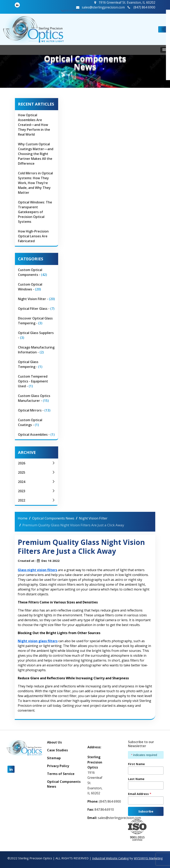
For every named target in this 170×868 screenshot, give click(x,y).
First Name (136, 764)
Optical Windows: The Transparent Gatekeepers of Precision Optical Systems (35, 212)
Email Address (140, 794)
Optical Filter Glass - (36, 309)
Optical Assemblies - (36, 435)
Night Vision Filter (93, 518)
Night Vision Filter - (36, 299)
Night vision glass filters (38, 641)
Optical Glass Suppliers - (36, 335)
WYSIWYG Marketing (148, 858)
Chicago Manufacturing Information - (36, 350)
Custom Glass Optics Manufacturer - (34, 398)
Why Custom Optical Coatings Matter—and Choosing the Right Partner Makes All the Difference (36, 154)
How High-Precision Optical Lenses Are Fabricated (33, 236)
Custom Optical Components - (33, 272)
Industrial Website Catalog (110, 858)
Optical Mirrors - (34, 410)
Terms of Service (61, 774)
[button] (163, 29)
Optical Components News (53, 518)
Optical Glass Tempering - (30, 364)
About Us (54, 742)
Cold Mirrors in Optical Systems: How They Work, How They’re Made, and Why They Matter (35, 183)
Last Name (136, 779)
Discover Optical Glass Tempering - (35, 321)
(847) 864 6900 (74, 10)
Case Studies (57, 750)
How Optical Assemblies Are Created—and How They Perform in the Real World (34, 125)
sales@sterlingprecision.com (100, 7)
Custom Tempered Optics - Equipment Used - (33, 381)
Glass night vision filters (37, 570)
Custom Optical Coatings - (30, 422)
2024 (37, 482)
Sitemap (54, 758)
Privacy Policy (58, 766)
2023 (37, 491)
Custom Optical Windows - (30, 287)
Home (23, 518)
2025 (37, 472)
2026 (37, 463)
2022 (37, 500)
